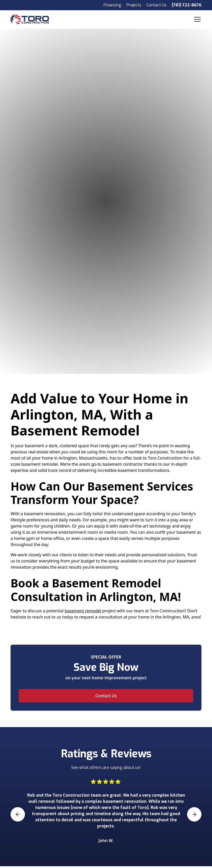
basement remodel (83, 611)
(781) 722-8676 (187, 5)
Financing (112, 5)
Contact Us (156, 5)
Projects (134, 5)
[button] (196, 19)
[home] (34, 19)
